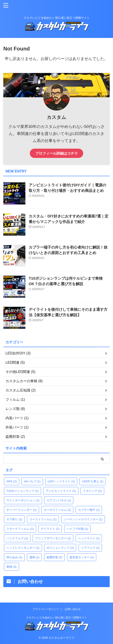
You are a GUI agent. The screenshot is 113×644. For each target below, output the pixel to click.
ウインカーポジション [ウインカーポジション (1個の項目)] (23, 500)
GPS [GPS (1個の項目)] (12, 481)
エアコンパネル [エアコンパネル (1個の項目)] (59, 500)
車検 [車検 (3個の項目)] (11, 567)
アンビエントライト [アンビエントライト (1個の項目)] (61, 491)
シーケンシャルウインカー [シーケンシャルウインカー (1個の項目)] (83, 519)
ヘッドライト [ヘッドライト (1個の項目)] (89, 538)
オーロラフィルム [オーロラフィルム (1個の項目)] (57, 510)
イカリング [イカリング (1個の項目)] (92, 491)
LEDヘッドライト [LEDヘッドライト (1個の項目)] (61, 481)
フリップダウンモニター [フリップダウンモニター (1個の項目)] (53, 538)
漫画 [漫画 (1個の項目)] (34, 557)
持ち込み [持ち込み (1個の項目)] (14, 557)
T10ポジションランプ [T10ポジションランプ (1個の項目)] (23, 491)
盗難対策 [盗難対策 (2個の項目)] (55, 557)
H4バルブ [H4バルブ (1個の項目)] (32, 481)
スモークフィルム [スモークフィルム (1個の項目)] (20, 529)
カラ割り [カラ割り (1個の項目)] (14, 519)
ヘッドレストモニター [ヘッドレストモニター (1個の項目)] (23, 548)
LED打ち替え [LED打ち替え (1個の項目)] (93, 481)
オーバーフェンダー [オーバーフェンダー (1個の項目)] (22, 510)
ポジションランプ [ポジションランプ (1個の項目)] (60, 548)
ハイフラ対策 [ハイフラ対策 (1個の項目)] (77, 529)
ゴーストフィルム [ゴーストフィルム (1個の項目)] (43, 519)
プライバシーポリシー (46, 609)
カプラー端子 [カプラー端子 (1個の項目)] (89, 510)
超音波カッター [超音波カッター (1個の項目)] (82, 557)
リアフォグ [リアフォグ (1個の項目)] (90, 548)
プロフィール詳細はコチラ (56, 153)
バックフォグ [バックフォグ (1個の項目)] (17, 538)
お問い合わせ (73, 609)
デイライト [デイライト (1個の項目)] (50, 529)
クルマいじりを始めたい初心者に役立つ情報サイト (56, 618)
